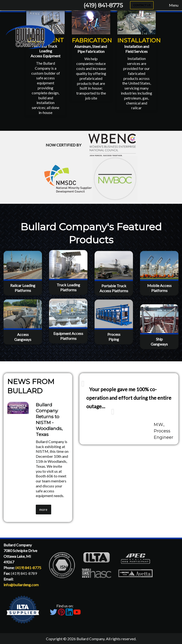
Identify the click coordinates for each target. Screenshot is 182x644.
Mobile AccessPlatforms (159, 313)
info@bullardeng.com (21, 585)
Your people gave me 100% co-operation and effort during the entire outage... (129, 398)
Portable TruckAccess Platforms (114, 313)
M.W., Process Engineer (164, 431)
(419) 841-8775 (103, 5)
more (43, 510)
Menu (171, 5)
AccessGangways (23, 360)
